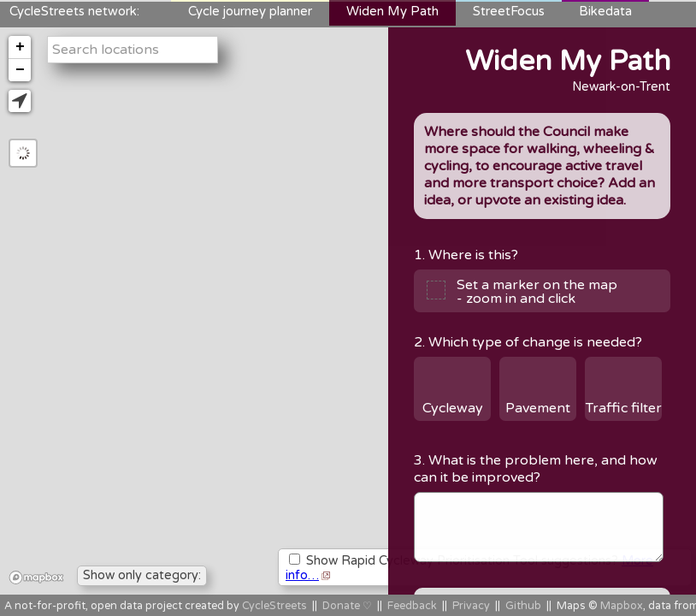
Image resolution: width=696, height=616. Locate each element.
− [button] (20, 70)
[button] (20, 101)
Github (523, 606)
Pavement (538, 408)
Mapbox (622, 606)
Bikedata (605, 11)
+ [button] (20, 47)
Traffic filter (624, 408)
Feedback (412, 606)
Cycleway (453, 408)
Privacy (471, 606)
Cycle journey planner (250, 11)
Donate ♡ (347, 606)
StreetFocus (509, 11)
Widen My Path (392, 11)
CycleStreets (274, 606)
